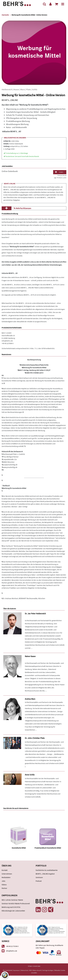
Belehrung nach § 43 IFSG (11, 907)
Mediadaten (6, 877)
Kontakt (5, 870)
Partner (4, 888)
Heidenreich (7, 89)
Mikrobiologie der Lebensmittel (13, 911)
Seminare (39, 877)
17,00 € (59, 172)
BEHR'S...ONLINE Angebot (45, 874)
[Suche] (44, 4)
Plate (28, 89)
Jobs (3, 881)
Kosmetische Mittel (19, 848)
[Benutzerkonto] (50, 4)
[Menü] (63, 4)
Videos (4, 885)
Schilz (35, 89)
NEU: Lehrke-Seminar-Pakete (12, 900)
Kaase (16, 89)
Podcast (39, 881)
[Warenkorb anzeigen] (56, 4)
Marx (23, 89)
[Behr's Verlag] (17, 4)
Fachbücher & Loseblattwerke (47, 870)
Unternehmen (7, 874)
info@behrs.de (7, 341)
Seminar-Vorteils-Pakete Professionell (16, 903)
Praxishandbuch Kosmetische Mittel (48, 848)
